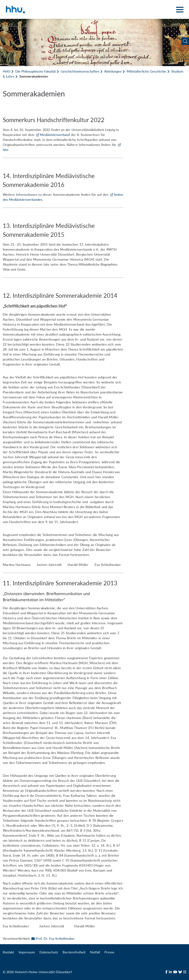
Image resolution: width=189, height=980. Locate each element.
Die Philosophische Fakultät (35, 71)
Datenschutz (49, 952)
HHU (7, 71)
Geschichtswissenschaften (80, 71)
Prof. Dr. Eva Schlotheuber (53, 938)
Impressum (27, 952)
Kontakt (8, 952)
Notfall (95, 952)
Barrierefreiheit (74, 952)
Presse (109, 952)
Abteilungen (113, 71)
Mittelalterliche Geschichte (146, 71)
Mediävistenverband (55, 135)
